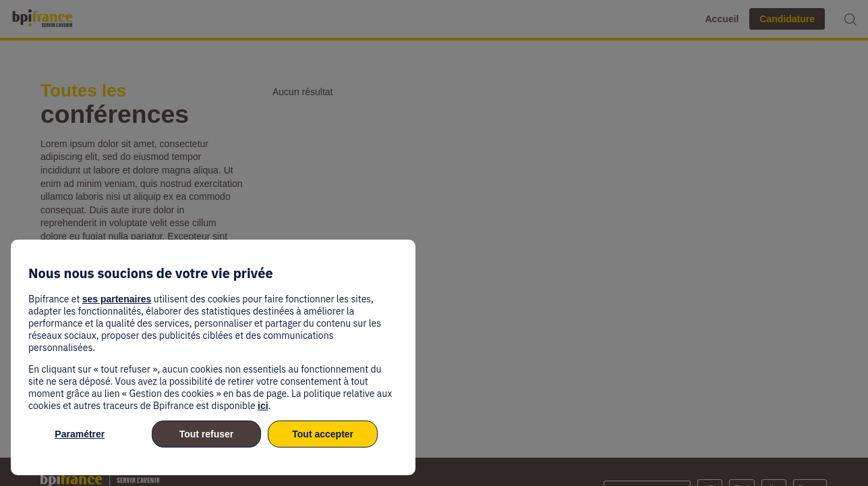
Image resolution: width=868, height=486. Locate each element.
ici (263, 406)
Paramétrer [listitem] (80, 434)
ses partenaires (117, 299)
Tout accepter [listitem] (323, 434)
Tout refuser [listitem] (207, 434)
